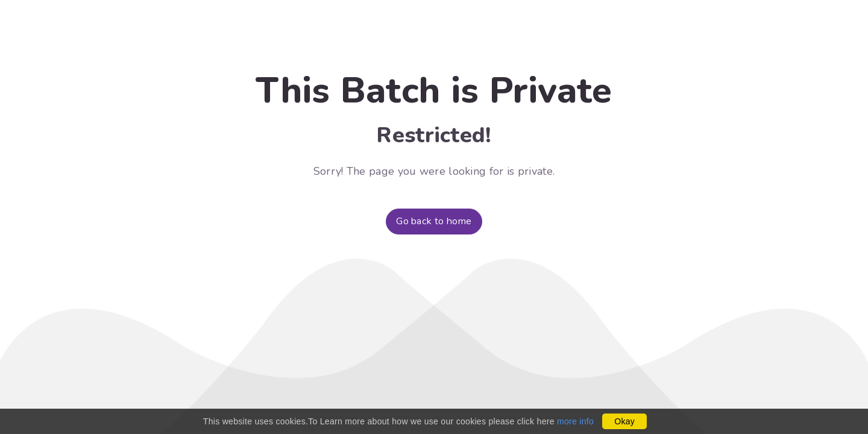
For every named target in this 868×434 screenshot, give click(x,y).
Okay (624, 421)
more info (575, 421)
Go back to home (434, 221)
